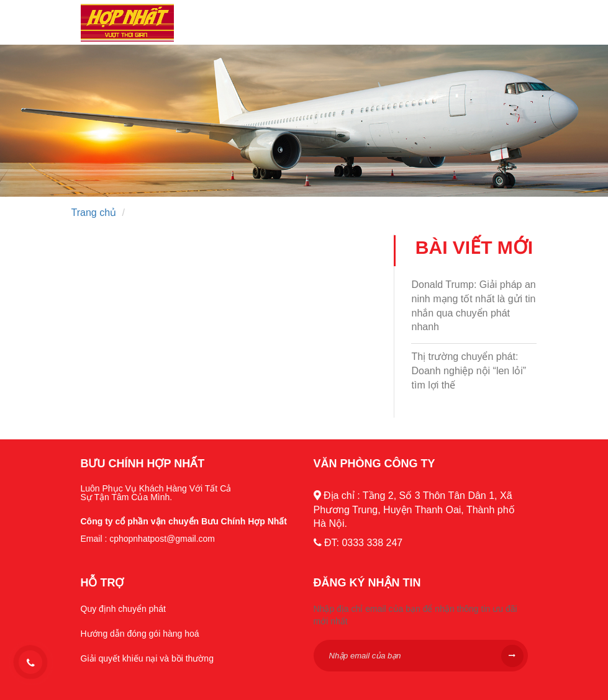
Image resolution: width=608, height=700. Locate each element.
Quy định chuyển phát (123, 609)
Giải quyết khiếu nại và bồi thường (147, 658)
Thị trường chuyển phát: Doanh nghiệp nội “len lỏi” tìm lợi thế (469, 371)
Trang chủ (94, 213)
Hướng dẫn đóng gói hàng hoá (140, 634)
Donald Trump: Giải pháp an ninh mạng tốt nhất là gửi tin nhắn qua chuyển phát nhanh (473, 306)
